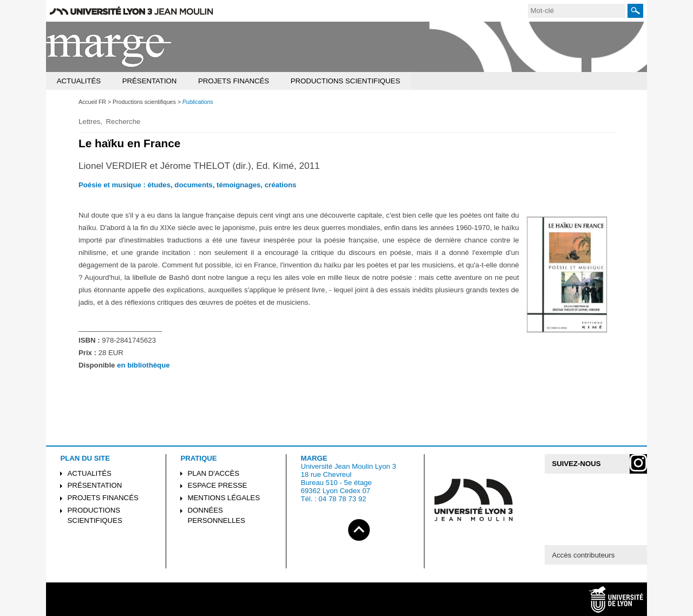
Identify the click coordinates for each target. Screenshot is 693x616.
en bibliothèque (143, 365)
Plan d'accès (214, 473)
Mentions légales (224, 498)
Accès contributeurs (583, 555)
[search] (577, 11)
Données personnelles (217, 515)
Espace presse (218, 485)
